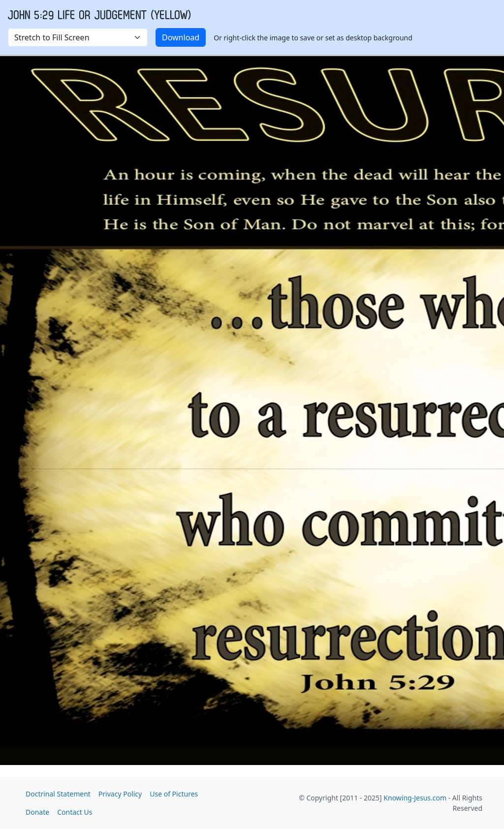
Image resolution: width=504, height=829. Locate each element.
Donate (37, 812)
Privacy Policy (120, 794)
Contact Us (75, 812)
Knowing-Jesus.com (415, 798)
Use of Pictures (174, 794)
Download (181, 37)
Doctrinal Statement (58, 794)
